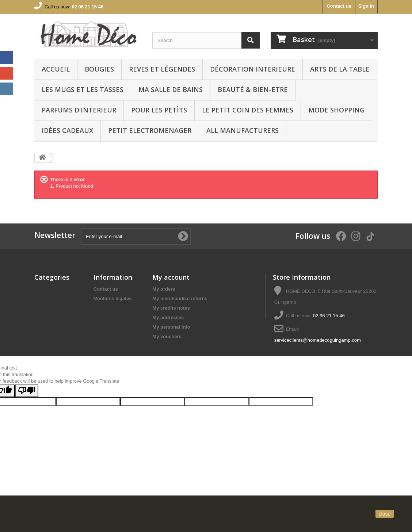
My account (171, 277)
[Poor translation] (27, 423)
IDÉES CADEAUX (67, 130)
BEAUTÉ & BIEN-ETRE (253, 89)
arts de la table (340, 69)
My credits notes (171, 308)
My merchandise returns (180, 298)
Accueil (56, 69)
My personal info (171, 327)
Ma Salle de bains (171, 89)
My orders (164, 289)
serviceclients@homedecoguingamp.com (318, 340)
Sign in (366, 6)
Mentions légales (113, 298)
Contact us (339, 6)
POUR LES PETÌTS (159, 110)
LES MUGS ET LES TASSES (83, 89)
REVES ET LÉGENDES (162, 69)
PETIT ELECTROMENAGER (150, 130)
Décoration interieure (253, 69)
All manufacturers (243, 130)
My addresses (168, 317)
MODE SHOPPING (336, 110)
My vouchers (167, 336)
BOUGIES (99, 69)
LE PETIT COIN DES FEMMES (248, 110)
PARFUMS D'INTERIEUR (79, 110)
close (385, 514)
